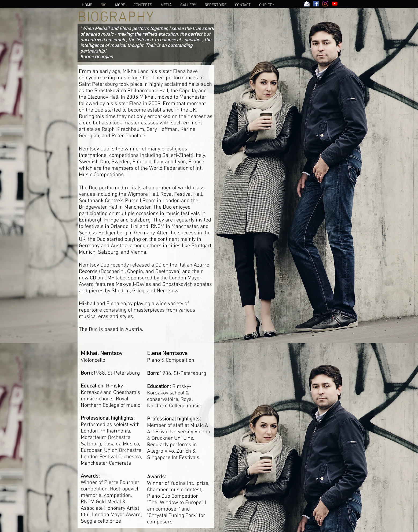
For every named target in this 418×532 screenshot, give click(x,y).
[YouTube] (335, 4)
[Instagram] (325, 4)
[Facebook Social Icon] (316, 4)
